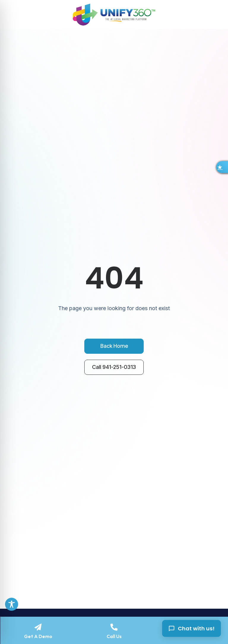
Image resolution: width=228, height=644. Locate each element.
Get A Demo (38, 636)
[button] (222, 167)
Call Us (114, 636)
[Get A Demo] (38, 627)
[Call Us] (114, 627)
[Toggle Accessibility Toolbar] (12, 604)
